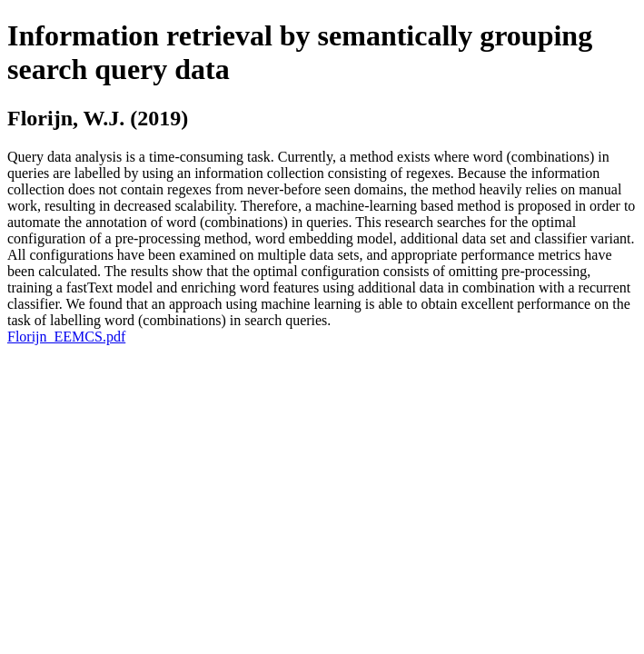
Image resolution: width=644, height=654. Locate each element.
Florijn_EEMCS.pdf (66, 337)
